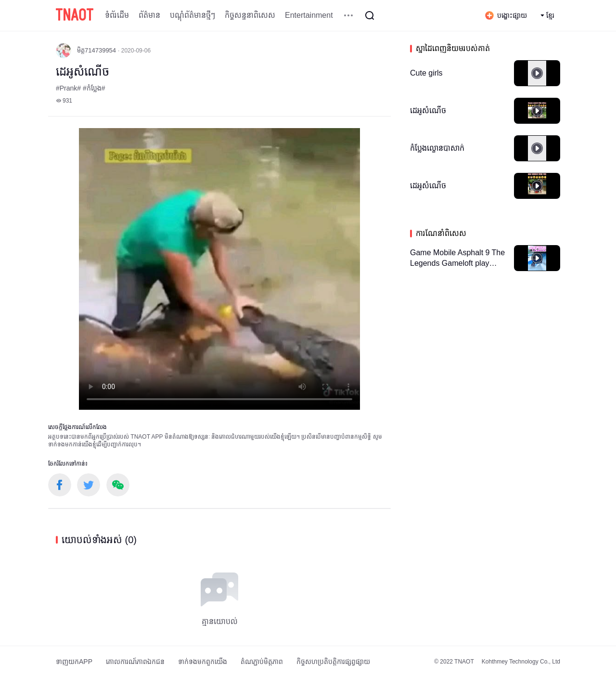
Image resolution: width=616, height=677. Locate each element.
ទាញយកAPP (74, 662)
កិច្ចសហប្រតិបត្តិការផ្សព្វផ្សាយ (333, 662)
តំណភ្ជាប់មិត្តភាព (262, 662)
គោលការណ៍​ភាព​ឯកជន (135, 662)
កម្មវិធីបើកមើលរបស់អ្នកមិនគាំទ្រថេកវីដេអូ (219, 269)
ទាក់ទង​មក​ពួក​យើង (203, 662)
